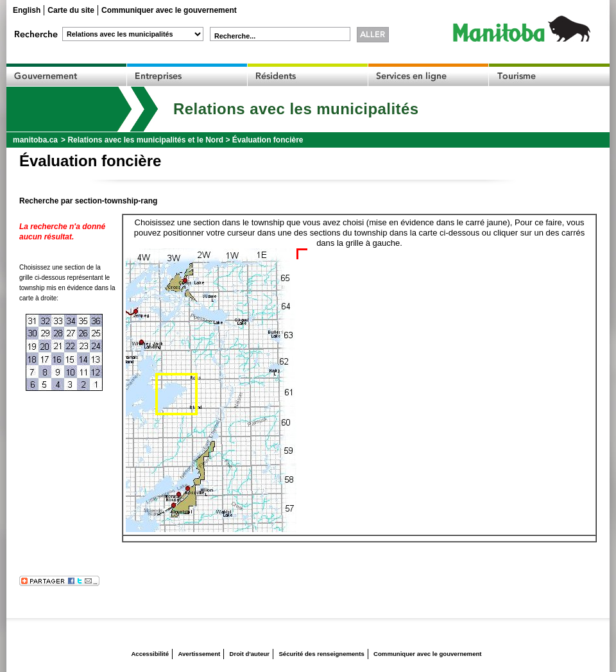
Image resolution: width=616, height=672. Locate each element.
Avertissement (199, 654)
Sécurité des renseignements (321, 654)
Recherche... (235, 36)
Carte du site (71, 10)
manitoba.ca (35, 140)
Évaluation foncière (268, 140)
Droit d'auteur (250, 654)
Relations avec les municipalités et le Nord (145, 140)
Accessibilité (150, 654)
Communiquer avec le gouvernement (169, 10)
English (27, 10)
